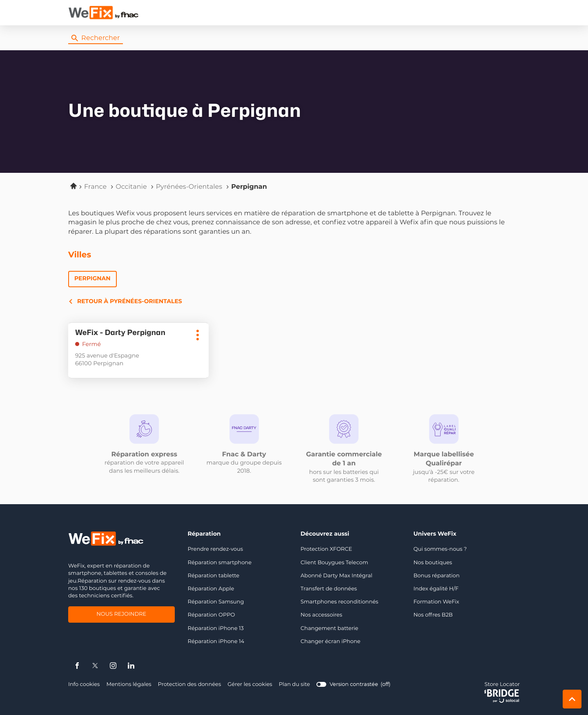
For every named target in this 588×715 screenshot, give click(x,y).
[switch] (353, 685)
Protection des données (190, 685)
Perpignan (92, 279)
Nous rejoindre (121, 615)
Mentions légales (129, 685)
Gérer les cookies (250, 685)
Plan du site (294, 685)
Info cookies (84, 685)
